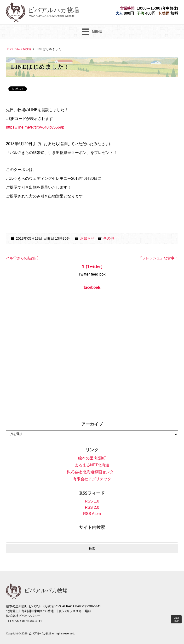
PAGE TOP (176, 619)
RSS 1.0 (92, 501)
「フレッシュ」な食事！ (158, 258)
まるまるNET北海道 (92, 465)
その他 (109, 238)
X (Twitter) (92, 266)
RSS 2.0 (92, 507)
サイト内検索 (92, 527)
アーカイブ (92, 424)
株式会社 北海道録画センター (92, 472)
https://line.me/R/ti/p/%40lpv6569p (35, 127)
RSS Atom (92, 514)
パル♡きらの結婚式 (22, 258)
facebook (92, 287)
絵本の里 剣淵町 (92, 458)
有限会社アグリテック (92, 479)
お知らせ (87, 238)
